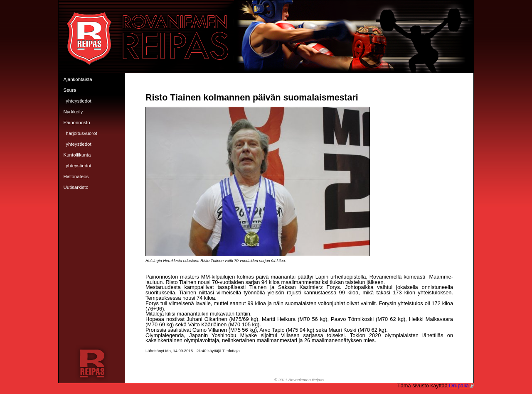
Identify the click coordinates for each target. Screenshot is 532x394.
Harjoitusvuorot (81, 133)
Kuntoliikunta (77, 155)
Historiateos (76, 176)
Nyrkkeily (73, 112)
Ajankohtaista (78, 79)
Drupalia (461, 385)
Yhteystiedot (78, 101)
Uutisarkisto (76, 187)
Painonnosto (77, 122)
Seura (70, 90)
